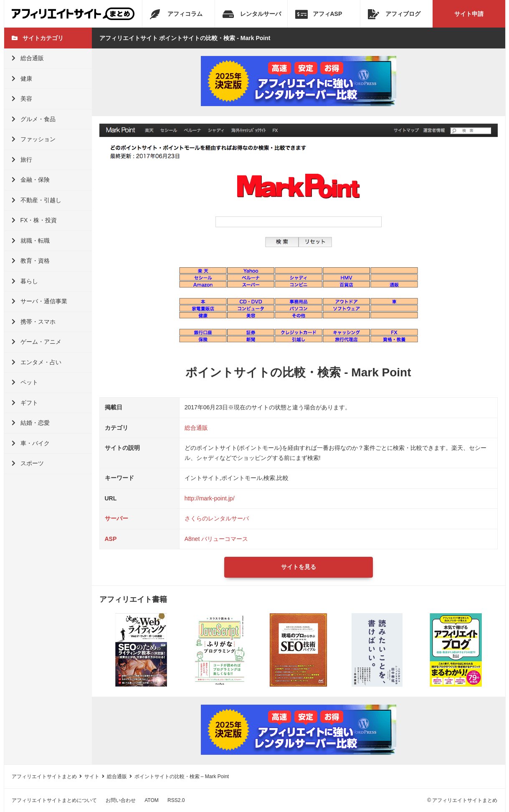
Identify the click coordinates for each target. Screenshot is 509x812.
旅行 (22, 160)
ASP (111, 539)
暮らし (25, 281)
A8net (192, 539)
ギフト (25, 403)
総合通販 (28, 58)
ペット (25, 382)
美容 (22, 99)
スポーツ (28, 463)
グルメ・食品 (34, 119)
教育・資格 (31, 261)
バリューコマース (225, 539)
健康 (22, 79)
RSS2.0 (176, 800)
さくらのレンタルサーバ (217, 518)
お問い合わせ (121, 800)
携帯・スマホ (34, 322)
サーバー (116, 518)
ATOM (152, 800)
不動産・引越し (37, 200)
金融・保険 (31, 180)
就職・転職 (31, 241)
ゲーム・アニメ (37, 342)
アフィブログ (394, 14)
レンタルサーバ (252, 14)
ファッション (34, 139)
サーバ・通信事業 (39, 301)
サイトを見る (299, 567)
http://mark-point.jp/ (210, 498)
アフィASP (319, 14)
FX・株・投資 (34, 220)
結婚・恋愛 (31, 423)
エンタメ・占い (37, 362)
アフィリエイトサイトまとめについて (54, 800)
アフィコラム (176, 14)
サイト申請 (469, 14)
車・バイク (31, 443)
